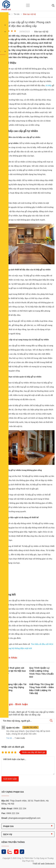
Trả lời (9, 738)
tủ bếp (49, 85)
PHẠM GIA (8, 826)
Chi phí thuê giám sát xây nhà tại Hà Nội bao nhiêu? (14, 671)
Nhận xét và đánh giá (13, 747)
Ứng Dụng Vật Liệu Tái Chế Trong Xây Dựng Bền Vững (14, 687)
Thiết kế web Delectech (44, 864)
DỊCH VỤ (8, 834)
